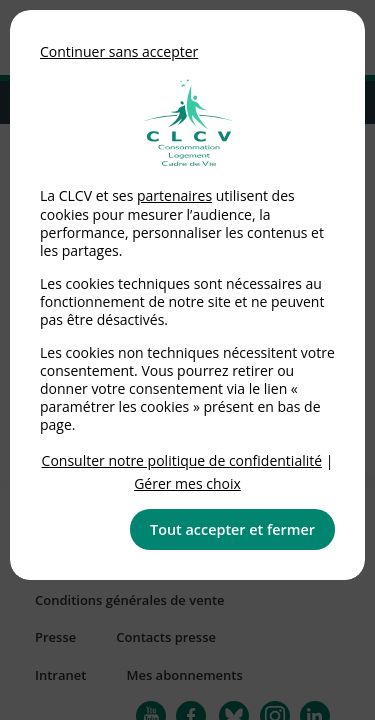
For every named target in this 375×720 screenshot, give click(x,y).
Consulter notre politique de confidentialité (182, 460)
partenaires (174, 195)
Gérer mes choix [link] (187, 483)
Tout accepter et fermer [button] (232, 529)
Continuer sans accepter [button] (119, 51)
